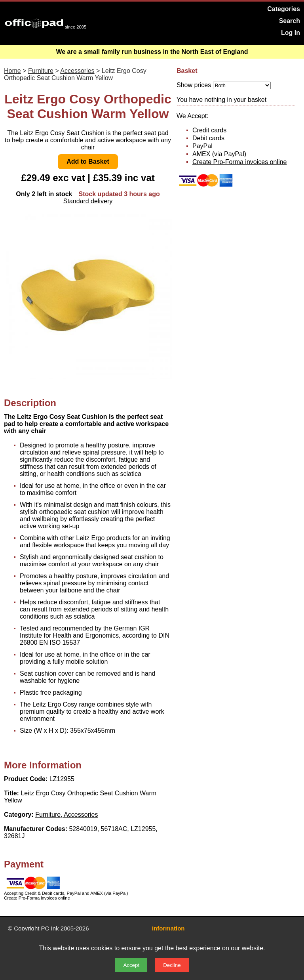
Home (12, 71)
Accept (131, 965)
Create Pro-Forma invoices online (239, 162)
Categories (284, 9)
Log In (291, 33)
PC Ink (50, 928)
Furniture (41, 71)
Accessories (77, 71)
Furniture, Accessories (66, 815)
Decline (172, 965)
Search (290, 21)
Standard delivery (88, 201)
